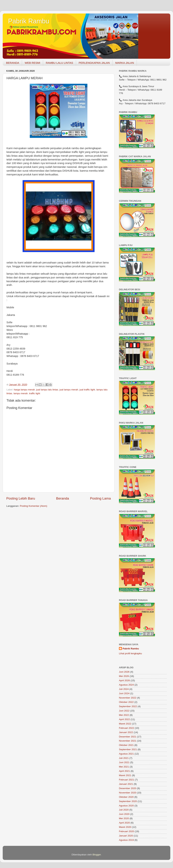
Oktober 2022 (126, 702)
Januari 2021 (126, 784)
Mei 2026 (124, 676)
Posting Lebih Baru (21, 498)
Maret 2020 (125, 827)
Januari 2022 (126, 732)
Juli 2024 (124, 689)
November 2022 (128, 698)
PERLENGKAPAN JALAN (94, 63)
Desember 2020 (128, 788)
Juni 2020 (124, 814)
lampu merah (21, 393)
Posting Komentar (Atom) (34, 506)
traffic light (35, 393)
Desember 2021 (128, 737)
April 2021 (124, 771)
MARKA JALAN (125, 63)
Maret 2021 (125, 775)
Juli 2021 (124, 758)
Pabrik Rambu (29, 21)
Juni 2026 (124, 672)
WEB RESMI (32, 63)
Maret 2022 (125, 724)
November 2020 (128, 793)
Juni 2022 (124, 711)
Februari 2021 (127, 780)
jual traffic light (87, 390)
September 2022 (128, 706)
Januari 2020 (126, 836)
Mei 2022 (124, 715)
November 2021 (128, 741)
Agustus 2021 (126, 754)
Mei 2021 (124, 767)
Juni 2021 (124, 762)
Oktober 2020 (126, 797)
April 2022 (124, 719)
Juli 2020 (124, 810)
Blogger (97, 855)
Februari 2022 (127, 728)
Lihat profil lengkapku (130, 653)
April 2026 (124, 680)
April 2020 (124, 823)
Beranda (62, 498)
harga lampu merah (24, 390)
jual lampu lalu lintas (47, 390)
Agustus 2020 (126, 806)
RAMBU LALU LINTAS (59, 63)
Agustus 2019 (126, 840)
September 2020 (128, 801)
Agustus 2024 (126, 685)
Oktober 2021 (126, 745)
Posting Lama (100, 498)
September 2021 (128, 749)
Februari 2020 (127, 831)
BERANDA (13, 63)
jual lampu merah (69, 390)
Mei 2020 (124, 818)
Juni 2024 (124, 693)
